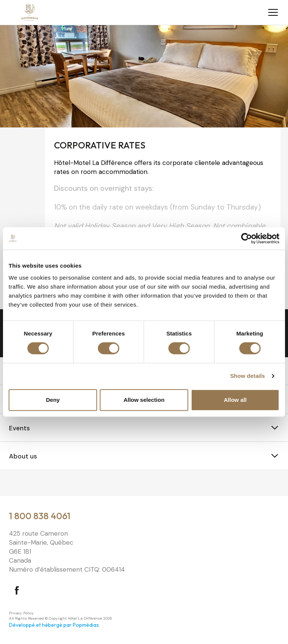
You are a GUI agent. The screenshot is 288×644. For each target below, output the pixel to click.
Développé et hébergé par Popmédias (54, 625)
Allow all (235, 400)
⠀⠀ (13, 484)
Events (19, 428)
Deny (53, 400)
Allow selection (144, 400)
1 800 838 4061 (40, 516)
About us (23, 456)
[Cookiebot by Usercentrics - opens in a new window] (247, 238)
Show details (248, 376)
